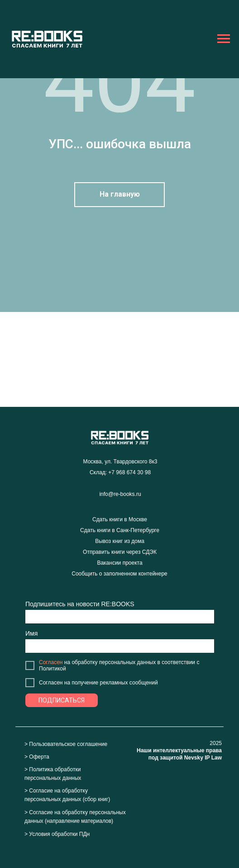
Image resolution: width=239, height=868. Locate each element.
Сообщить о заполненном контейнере (119, 574)
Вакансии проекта (119, 563)
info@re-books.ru (120, 494)
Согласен (51, 662)
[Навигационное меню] (224, 39)
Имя (31, 633)
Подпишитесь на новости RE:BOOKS (80, 604)
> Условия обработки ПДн (57, 834)
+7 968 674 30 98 (129, 472)
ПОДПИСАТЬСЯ (62, 700)
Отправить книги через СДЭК (120, 552)
